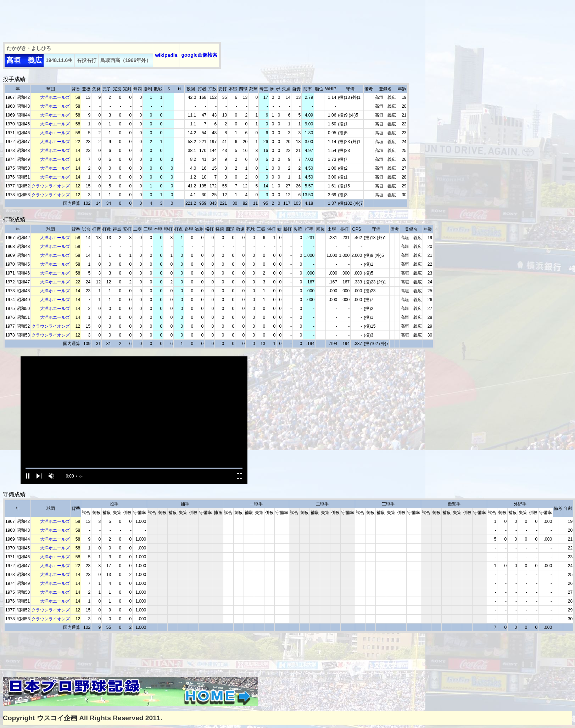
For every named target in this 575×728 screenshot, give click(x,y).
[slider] (134, 468)
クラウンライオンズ (51, 186)
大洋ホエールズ (55, 97)
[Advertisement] (132, 19)
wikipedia (166, 55)
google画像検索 (199, 55)
